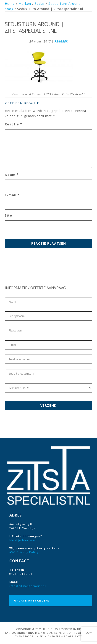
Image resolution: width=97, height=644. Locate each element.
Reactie (13, 124)
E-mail (12, 195)
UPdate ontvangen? (32, 600)
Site (8, 215)
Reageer (61, 41)
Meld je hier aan (22, 540)
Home (10, 4)
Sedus (40, 4)
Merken (25, 4)
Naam (12, 175)
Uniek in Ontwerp (47, 636)
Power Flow (73, 636)
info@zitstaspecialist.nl (28, 586)
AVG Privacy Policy (24, 552)
